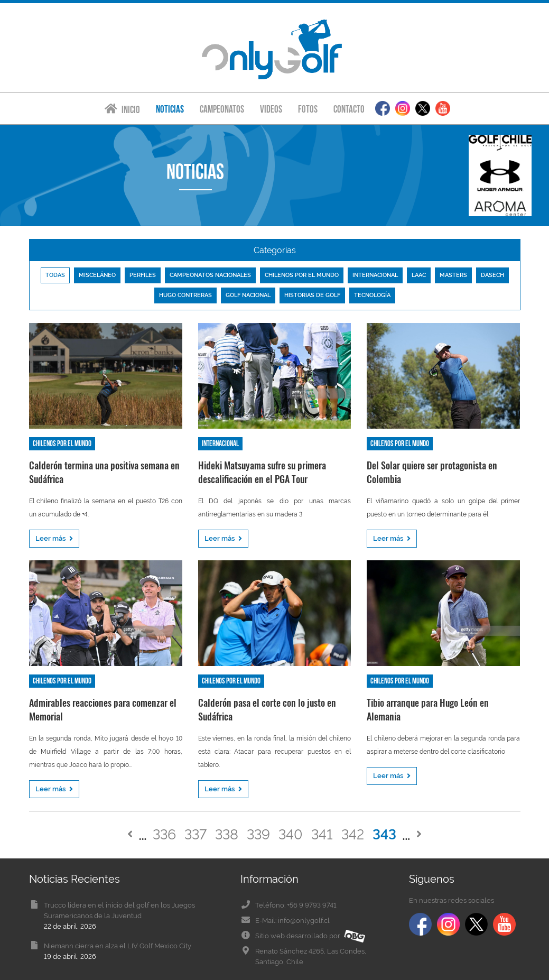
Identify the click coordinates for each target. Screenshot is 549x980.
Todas (55, 275)
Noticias (170, 109)
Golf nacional (248, 295)
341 (322, 834)
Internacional (375, 275)
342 (353, 834)
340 (291, 834)
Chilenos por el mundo (302, 275)
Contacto (349, 109)
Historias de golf (312, 295)
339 (258, 834)
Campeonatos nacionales (210, 275)
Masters (453, 275)
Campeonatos (222, 109)
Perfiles (143, 275)
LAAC (419, 275)
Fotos (308, 109)
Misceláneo (97, 275)
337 (196, 834)
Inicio (122, 109)
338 (227, 834)
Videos (271, 109)
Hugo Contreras (185, 295)
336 (164, 834)
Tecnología (372, 295)
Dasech (492, 275)
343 (384, 834)
